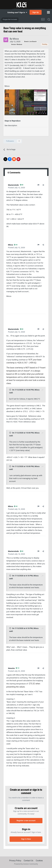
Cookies (39, 861)
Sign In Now (26, 839)
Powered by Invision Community (26, 864)
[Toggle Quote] (10, 390)
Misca (37, 390)
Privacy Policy (15, 861)
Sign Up (36, 12)
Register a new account (26, 821)
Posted (17, 188)
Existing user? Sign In (17, 12)
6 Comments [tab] (14, 173)
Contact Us (28, 861)
